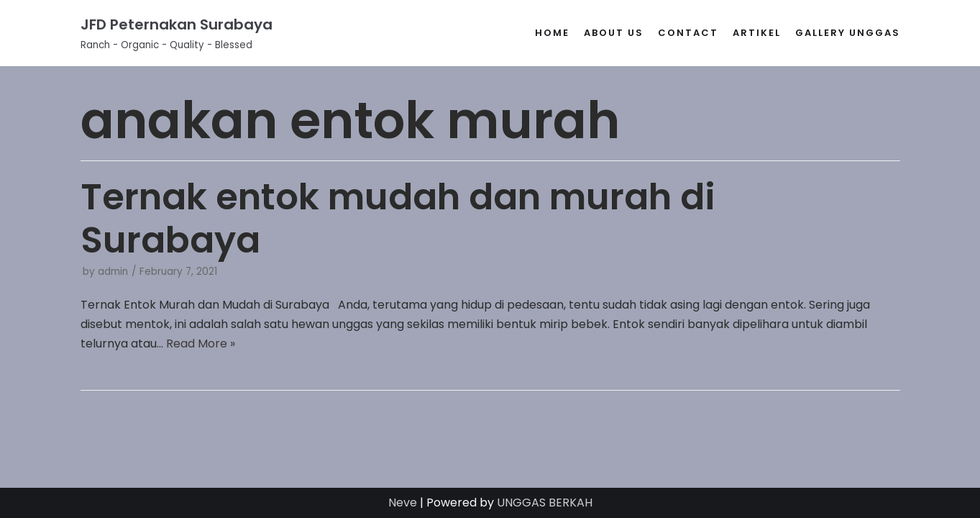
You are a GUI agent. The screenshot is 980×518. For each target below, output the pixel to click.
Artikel (757, 33)
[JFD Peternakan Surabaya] (177, 33)
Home (552, 33)
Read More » (201, 344)
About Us (614, 33)
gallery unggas (848, 33)
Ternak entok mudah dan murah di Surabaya (398, 219)
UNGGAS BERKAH (545, 503)
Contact (688, 33)
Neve (403, 503)
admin (113, 272)
